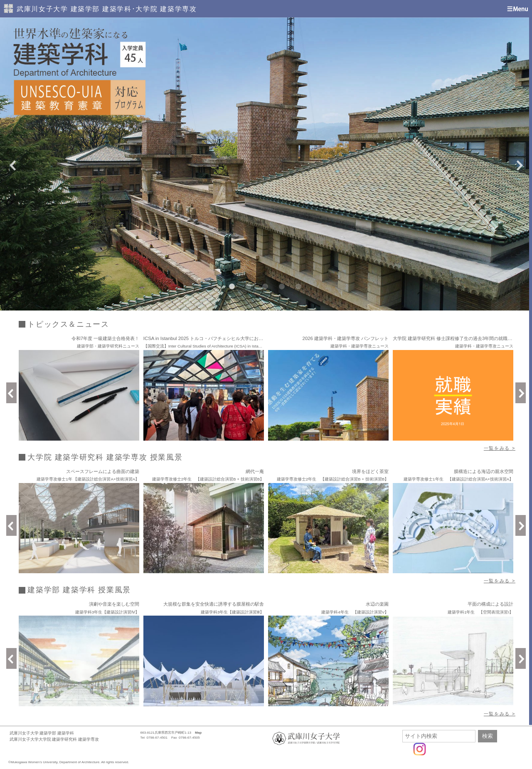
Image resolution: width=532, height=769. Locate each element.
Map (198, 733)
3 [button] (264, 286)
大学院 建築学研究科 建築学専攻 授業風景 (105, 457)
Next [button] (520, 164)
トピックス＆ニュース (68, 324)
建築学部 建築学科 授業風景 (79, 590)
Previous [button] (12, 164)
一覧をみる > (500, 448)
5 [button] (297, 286)
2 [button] (247, 286)
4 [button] (281, 286)
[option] (266, 164)
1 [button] (231, 286)
